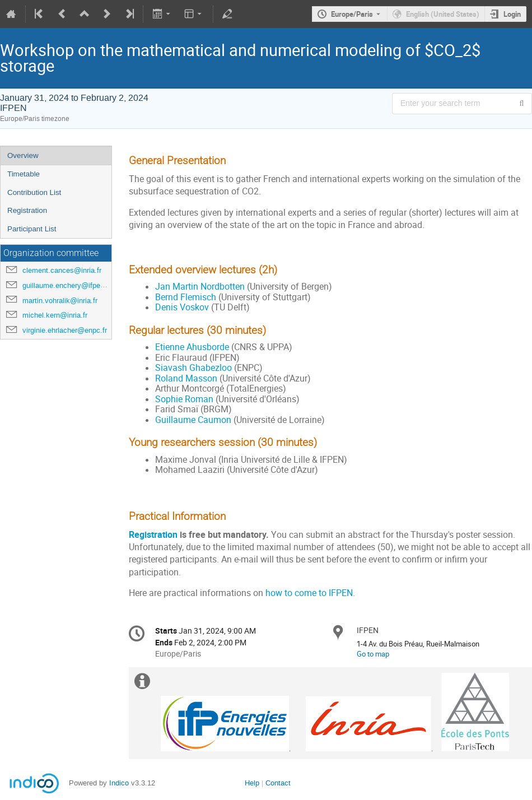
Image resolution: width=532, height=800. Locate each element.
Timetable (24, 174)
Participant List (32, 229)
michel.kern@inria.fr (55, 315)
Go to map (373, 654)
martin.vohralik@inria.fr (60, 301)
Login (512, 14)
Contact (278, 783)
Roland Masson (186, 378)
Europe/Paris (352, 14)
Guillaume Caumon (193, 420)
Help (252, 783)
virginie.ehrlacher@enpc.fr (65, 330)
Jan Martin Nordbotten (200, 287)
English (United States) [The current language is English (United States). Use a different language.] (443, 14)
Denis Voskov (182, 307)
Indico (119, 783)
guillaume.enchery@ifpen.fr (67, 285)
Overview (23, 155)
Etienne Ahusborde (192, 347)
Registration (27, 210)
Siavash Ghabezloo (193, 368)
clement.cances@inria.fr (62, 270)
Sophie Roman (184, 399)
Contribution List (34, 192)
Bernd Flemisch (186, 297)
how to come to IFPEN (309, 593)
